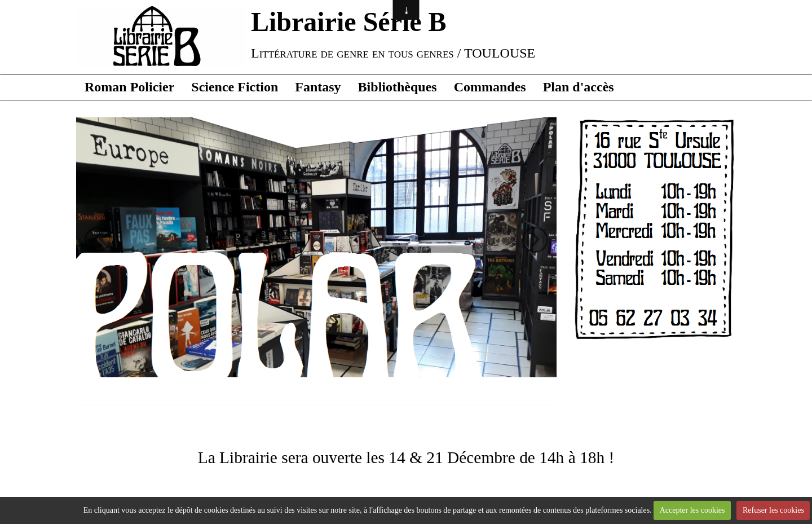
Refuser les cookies (773, 510)
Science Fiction (235, 87)
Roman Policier (129, 87)
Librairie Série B (349, 22)
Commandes (490, 87)
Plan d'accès (579, 87)
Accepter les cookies (692, 510)
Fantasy (318, 87)
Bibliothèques (398, 87)
